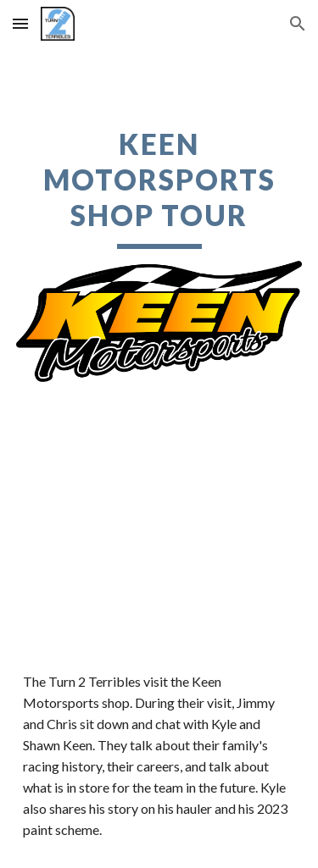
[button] (20, 23)
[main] (159, 188)
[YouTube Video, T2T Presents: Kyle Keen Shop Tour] (159, 547)
